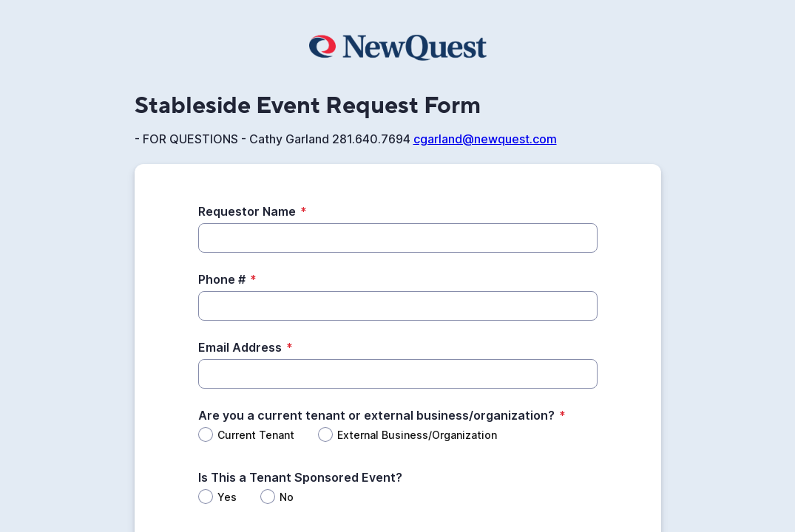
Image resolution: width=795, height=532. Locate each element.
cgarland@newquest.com (485, 139)
